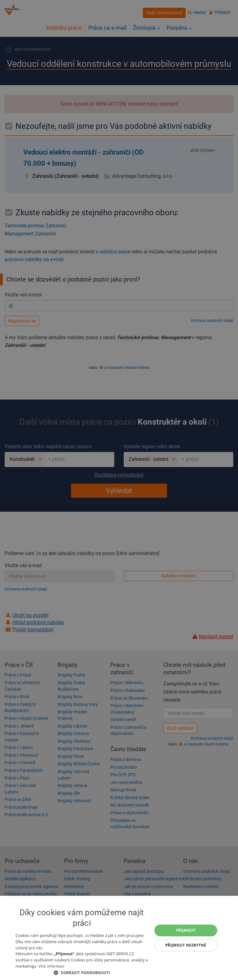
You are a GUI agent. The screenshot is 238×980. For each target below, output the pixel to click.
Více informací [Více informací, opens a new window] (51, 966)
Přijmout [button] (186, 930)
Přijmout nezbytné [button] (186, 945)
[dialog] (119, 938)
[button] (82, 972)
